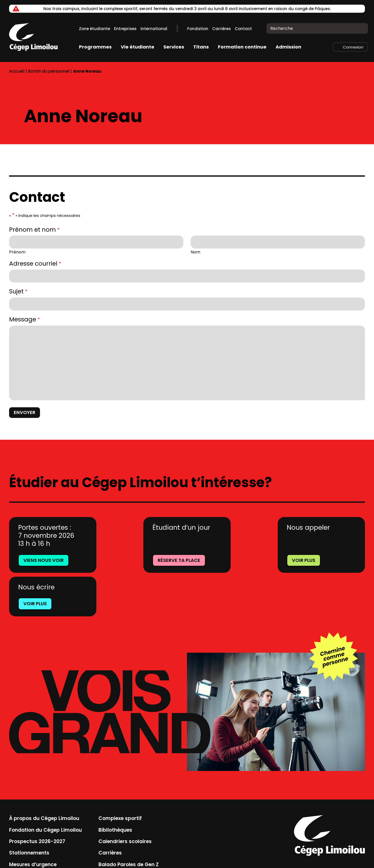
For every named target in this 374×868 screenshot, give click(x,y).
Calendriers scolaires (125, 798)
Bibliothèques (115, 786)
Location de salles (32, 833)
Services (174, 47)
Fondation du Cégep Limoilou (45, 786)
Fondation (198, 29)
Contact (243, 29)
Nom (195, 252)
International (154, 29)
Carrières (222, 29)
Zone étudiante (95, 29)
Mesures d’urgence (33, 821)
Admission (288, 47)
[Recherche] (361, 28)
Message (25, 320)
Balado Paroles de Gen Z (128, 821)
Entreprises (125, 29)
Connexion (353, 47)
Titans (201, 47)
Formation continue (242, 47)
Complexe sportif (120, 775)
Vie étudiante (138, 47)
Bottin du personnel (49, 71)
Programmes (95, 47)
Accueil (17, 71)
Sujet (18, 292)
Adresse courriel (35, 264)
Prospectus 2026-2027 (37, 798)
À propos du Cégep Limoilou (44, 775)
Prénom (17, 252)
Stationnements (29, 810)
